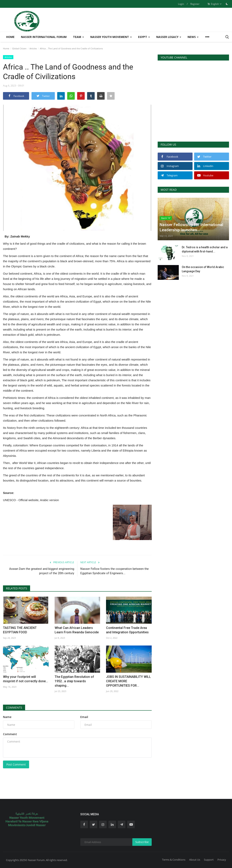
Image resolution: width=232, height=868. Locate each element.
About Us (195, 860)
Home (10, 37)
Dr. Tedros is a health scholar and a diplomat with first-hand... (205, 249)
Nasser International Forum (44, 37)
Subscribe (142, 842)
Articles (33, 48)
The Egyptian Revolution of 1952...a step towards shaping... (74, 681)
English (215, 4)
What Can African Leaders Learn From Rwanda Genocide (77, 630)
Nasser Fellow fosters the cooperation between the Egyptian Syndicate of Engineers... (115, 571)
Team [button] (78, 37)
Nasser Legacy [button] (169, 37)
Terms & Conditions (174, 860)
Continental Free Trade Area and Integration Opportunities (127, 630)
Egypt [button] (144, 37)
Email (84, 717)
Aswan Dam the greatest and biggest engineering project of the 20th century (42, 571)
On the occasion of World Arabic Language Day (203, 269)
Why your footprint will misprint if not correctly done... (26, 679)
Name (7, 717)
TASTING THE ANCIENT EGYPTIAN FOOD (20, 630)
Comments (14, 708)
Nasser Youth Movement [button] (111, 37)
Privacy (222, 860)
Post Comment (16, 764)
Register (195, 4)
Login (181, 4)
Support (209, 860)
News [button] (193, 37)
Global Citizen (19, 48)
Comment (10, 734)
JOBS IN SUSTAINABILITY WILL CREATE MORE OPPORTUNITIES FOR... (128, 681)
